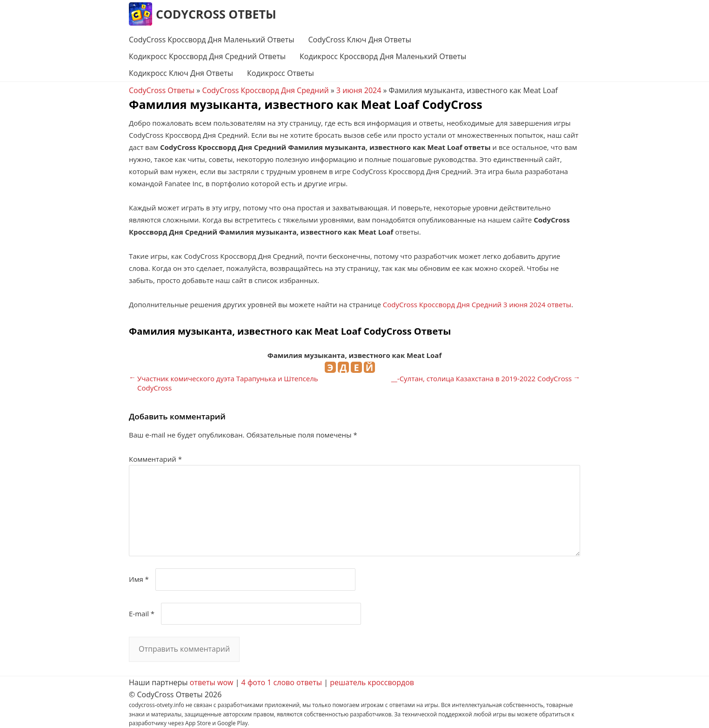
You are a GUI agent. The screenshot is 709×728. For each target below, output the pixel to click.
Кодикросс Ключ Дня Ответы (181, 73)
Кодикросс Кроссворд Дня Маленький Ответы (383, 56)
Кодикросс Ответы (281, 73)
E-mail (142, 613)
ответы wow (212, 682)
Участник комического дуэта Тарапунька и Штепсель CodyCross (228, 383)
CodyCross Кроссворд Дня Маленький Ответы (211, 40)
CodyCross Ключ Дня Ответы (359, 40)
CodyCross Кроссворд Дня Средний (265, 90)
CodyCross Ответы (216, 14)
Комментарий (155, 459)
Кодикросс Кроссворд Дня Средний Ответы (207, 56)
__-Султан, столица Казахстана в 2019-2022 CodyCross (482, 378)
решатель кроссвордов (372, 682)
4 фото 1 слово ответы (282, 682)
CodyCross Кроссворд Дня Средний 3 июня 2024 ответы (477, 304)
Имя (139, 579)
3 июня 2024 (359, 90)
